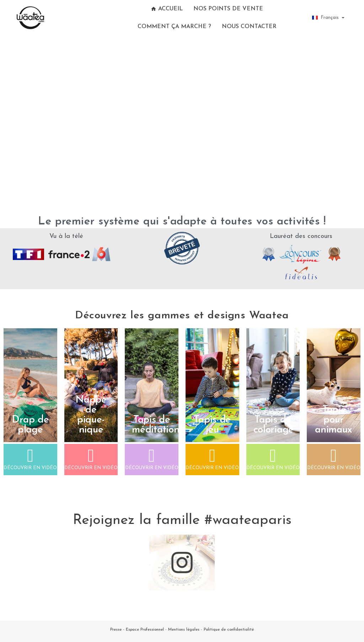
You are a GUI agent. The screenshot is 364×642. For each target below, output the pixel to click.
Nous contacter (249, 27)
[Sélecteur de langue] (328, 18)
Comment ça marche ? (174, 27)
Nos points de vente (228, 9)
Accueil (167, 9)
